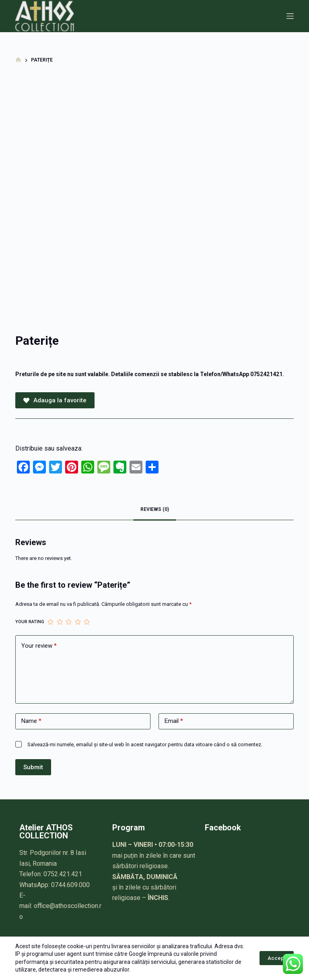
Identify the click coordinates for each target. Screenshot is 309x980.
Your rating (30, 622)
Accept (277, 958)
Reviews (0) (155, 509)
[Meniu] (290, 16)
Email (174, 721)
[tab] (155, 510)
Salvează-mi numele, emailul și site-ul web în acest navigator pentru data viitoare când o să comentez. (145, 744)
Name (31, 721)
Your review (39, 646)
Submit (33, 767)
